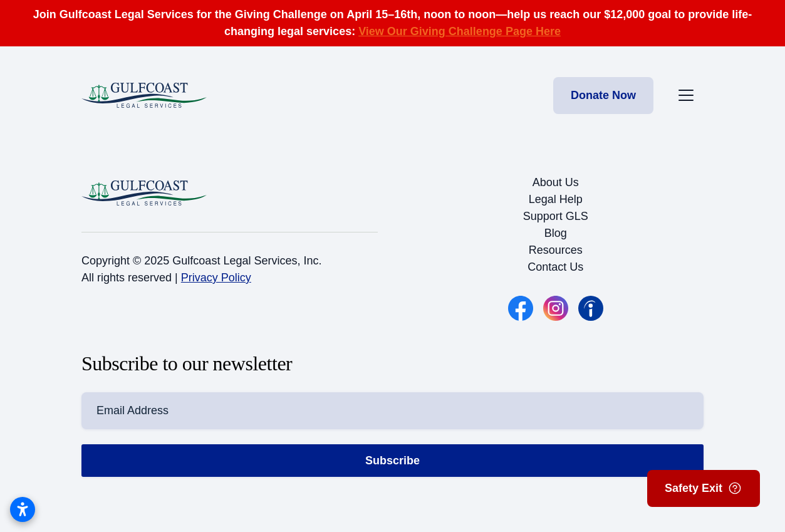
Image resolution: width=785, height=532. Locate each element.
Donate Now (603, 95)
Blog (556, 233)
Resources (556, 250)
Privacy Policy (216, 278)
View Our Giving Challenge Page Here (460, 31)
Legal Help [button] (556, 199)
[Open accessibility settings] (23, 509)
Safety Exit (704, 488)
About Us (556, 182)
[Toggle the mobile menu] (686, 95)
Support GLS (556, 216)
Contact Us (555, 267)
